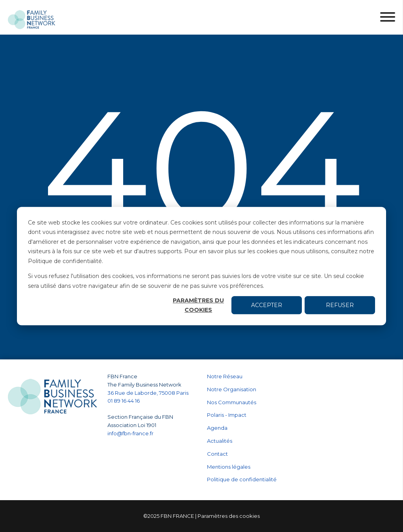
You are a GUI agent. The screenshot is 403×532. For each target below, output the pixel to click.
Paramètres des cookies (229, 516)
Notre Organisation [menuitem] (232, 389)
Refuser (340, 305)
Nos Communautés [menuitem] (232, 402)
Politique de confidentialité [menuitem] (242, 479)
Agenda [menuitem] (217, 428)
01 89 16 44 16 (124, 401)
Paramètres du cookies (198, 305)
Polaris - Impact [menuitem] (227, 415)
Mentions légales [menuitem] (229, 467)
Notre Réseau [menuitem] (225, 376)
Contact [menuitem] (217, 454)
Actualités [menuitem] (220, 441)
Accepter (267, 305)
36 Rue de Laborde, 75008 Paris (148, 393)
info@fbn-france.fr (130, 433)
